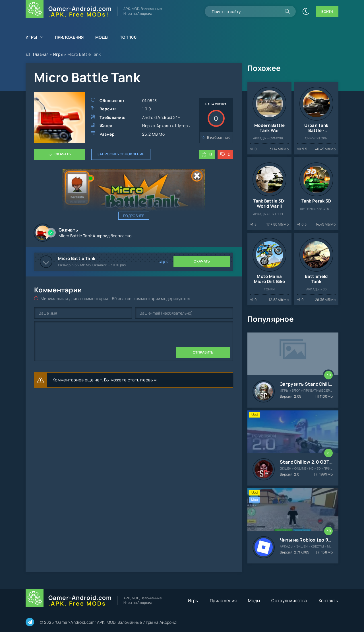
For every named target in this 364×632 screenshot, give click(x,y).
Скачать (63, 154)
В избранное (219, 137)
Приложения (69, 37)
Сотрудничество (289, 601)
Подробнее (134, 216)
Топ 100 (128, 37)
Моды (102, 37)
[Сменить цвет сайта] (306, 11)
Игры (31, 37)
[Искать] (287, 11)
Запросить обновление (121, 154)
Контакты (329, 601)
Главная (41, 54)
